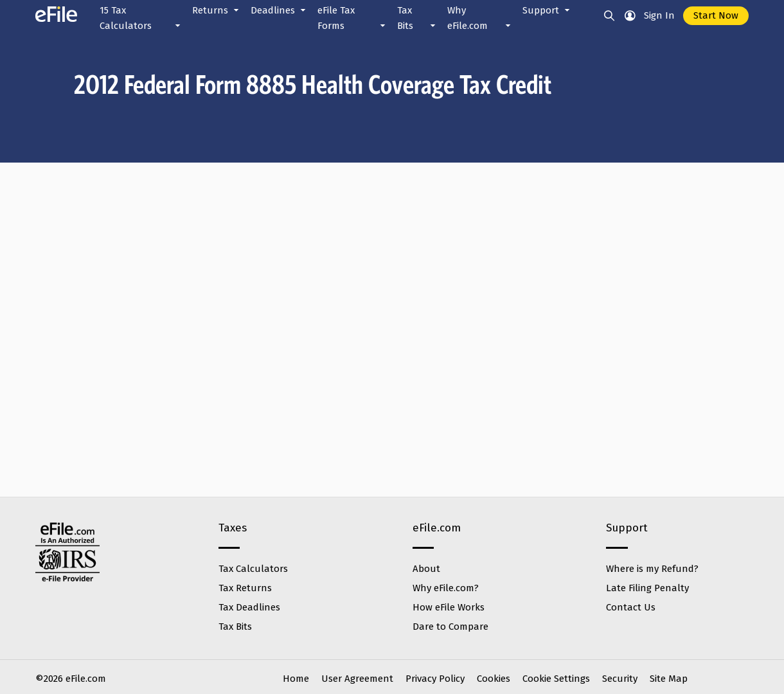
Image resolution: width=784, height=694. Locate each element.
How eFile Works (449, 607)
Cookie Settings (556, 679)
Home (296, 679)
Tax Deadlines (249, 607)
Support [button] (547, 10)
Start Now (716, 15)
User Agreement (357, 679)
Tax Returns (245, 588)
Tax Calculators (253, 569)
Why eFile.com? (446, 588)
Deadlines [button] (279, 10)
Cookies (494, 679)
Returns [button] (217, 10)
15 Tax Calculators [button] (141, 19)
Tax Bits (235, 627)
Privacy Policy (435, 679)
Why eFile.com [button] (480, 19)
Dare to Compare (450, 627)
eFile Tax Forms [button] (352, 19)
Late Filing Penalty (647, 588)
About (426, 569)
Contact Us (631, 607)
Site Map (669, 679)
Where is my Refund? (652, 569)
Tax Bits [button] (417, 19)
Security (620, 679)
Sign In (659, 15)
